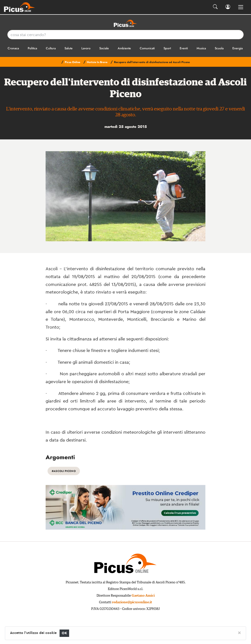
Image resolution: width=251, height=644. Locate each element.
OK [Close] (64, 633)
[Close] (239, 632)
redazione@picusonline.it (132, 602)
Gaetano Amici (143, 596)
